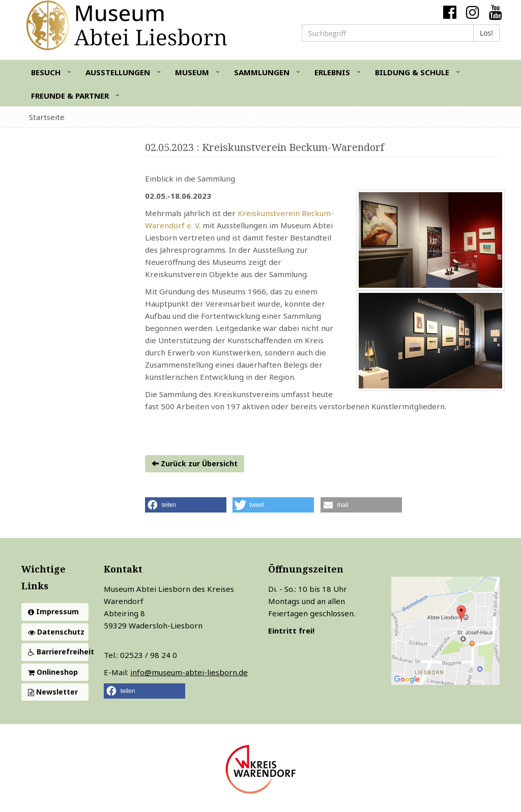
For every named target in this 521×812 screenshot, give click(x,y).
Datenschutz (56, 632)
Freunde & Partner (70, 96)
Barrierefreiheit (58, 652)
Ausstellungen (118, 72)
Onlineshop (53, 672)
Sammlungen (262, 72)
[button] (186, 505)
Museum (192, 72)
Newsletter (53, 692)
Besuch (46, 72)
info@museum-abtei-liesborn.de (189, 672)
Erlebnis (332, 72)
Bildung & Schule (412, 72)
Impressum (53, 611)
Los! (486, 33)
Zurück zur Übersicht (195, 463)
